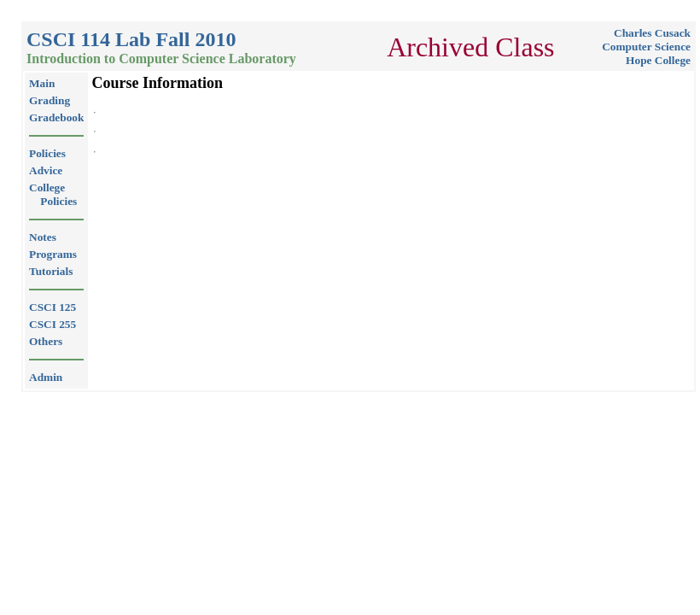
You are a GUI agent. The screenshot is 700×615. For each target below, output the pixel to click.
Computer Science (646, 47)
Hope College (658, 60)
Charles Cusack (652, 33)
